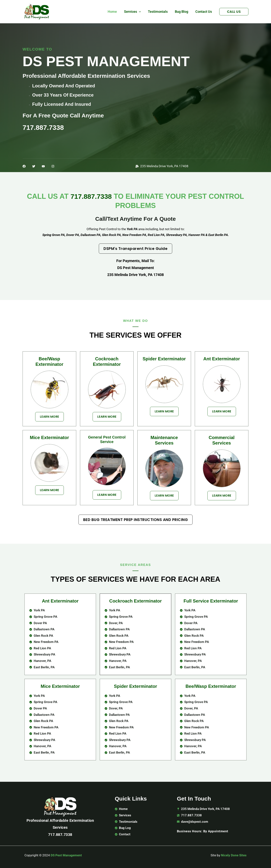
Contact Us (204, 12)
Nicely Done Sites (234, 855)
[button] (140, 12)
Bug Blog (182, 12)
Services (134, 12)
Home (114, 12)
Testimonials (159, 12)
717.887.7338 (91, 196)
